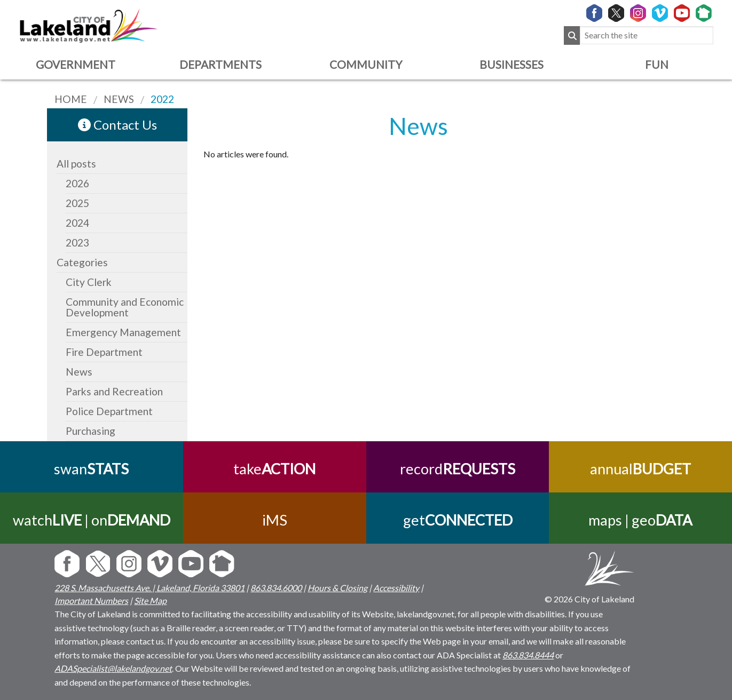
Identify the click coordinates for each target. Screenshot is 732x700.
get (457, 520)
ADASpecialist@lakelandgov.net (113, 668)
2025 (77, 203)
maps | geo (641, 520)
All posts (76, 164)
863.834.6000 (276, 588)
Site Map (150, 600)
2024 (77, 223)
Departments (221, 64)
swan (91, 469)
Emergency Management (123, 332)
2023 (77, 242)
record (458, 469)
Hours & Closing (337, 588)
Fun (657, 64)
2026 (77, 183)
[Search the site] (647, 35)
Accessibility (396, 588)
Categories (82, 262)
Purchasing (90, 431)
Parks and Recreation (114, 391)
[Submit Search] (572, 35)
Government (76, 64)
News (79, 372)
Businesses (511, 64)
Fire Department (104, 352)
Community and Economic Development (125, 307)
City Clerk (89, 282)
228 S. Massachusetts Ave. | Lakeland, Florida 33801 (149, 588)
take (274, 469)
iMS (275, 520)
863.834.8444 (528, 655)
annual (640, 469)
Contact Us (117, 125)
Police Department (109, 411)
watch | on (92, 520)
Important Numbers (91, 600)
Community (366, 64)
